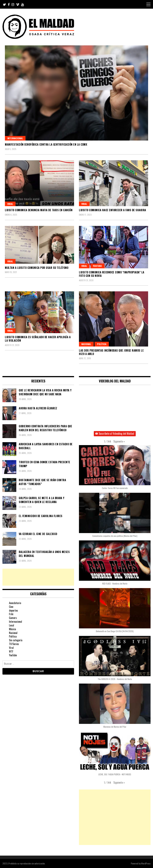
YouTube (97, 266)
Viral (10, 204)
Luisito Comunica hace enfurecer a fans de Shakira (113, 210)
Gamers (13, 618)
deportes (13, 610)
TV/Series (14, 644)
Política (102, 344)
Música (12, 629)
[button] (119, 442)
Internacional (15, 138)
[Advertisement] (38, 577)
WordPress (146, 863)
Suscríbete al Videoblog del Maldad (115, 434)
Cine (11, 607)
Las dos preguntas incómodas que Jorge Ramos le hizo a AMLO (111, 352)
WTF (11, 651)
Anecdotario (15, 603)
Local (11, 625)
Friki (11, 614)
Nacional (86, 344)
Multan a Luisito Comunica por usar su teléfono (37, 268)
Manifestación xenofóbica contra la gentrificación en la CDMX (46, 144)
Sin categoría (16, 640)
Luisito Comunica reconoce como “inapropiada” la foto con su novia (112, 274)
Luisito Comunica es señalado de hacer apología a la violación (38, 339)
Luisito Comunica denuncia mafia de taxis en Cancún (39, 210)
